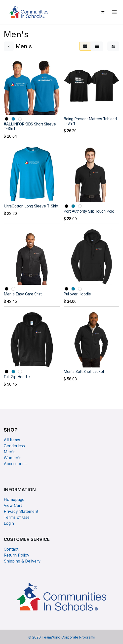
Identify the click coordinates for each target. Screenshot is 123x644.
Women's (13, 458)
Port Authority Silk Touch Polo (89, 211)
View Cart (13, 505)
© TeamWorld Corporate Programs (62, 637)
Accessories (15, 464)
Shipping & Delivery (22, 561)
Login (9, 523)
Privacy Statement (22, 511)
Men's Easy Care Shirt (23, 294)
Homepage (15, 499)
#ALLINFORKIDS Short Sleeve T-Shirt (30, 126)
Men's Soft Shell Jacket (84, 371)
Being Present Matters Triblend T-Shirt (90, 121)
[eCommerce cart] (102, 12)
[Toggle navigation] (114, 12)
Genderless (14, 446)
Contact (11, 549)
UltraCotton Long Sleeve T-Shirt (31, 206)
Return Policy (17, 555)
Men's (10, 452)
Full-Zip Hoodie (17, 377)
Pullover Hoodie (77, 294)
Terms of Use (17, 517)
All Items (12, 440)
